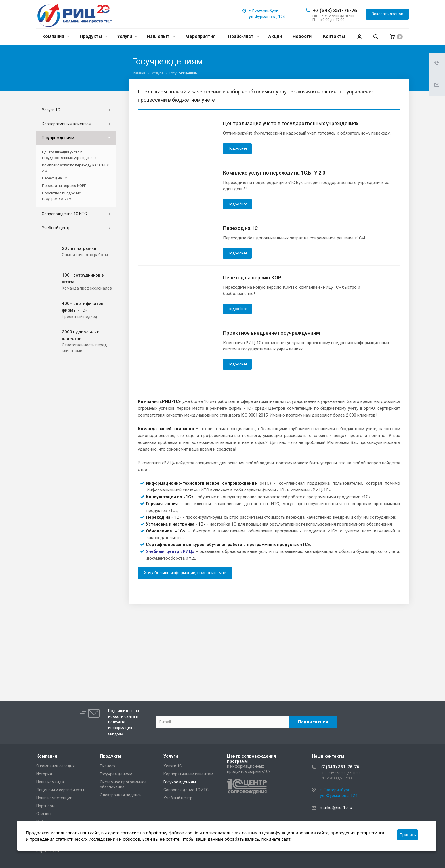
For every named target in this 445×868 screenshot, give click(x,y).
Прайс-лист (244, 36)
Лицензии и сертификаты (60, 790)
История (44, 774)
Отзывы (44, 814)
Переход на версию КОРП (254, 278)
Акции (275, 36)
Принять (408, 835)
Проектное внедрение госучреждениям (271, 333)
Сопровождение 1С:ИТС (64, 214)
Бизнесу (108, 766)
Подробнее (237, 148)
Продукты (94, 36)
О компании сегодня (55, 766)
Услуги (127, 36)
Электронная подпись (121, 795)
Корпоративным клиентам (67, 124)
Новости (302, 36)
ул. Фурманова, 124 (267, 17)
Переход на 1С (241, 228)
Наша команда (50, 782)
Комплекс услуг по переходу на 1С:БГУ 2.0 (274, 173)
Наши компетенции (54, 798)
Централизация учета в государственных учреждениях (291, 123)
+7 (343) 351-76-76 (335, 10)
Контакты (334, 36)
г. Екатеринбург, (264, 11)
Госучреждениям (58, 138)
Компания (56, 36)
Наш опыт (161, 36)
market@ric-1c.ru (336, 808)
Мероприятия (200, 36)
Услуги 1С (51, 110)
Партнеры (46, 806)
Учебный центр (56, 228)
